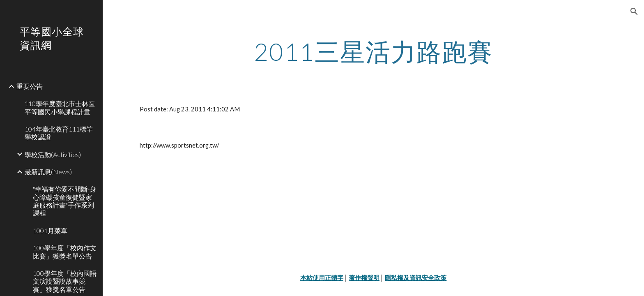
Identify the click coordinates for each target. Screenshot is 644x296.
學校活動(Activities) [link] (53, 154)
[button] (634, 12)
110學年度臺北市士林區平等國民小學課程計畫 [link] (60, 107)
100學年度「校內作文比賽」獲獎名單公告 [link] (65, 252)
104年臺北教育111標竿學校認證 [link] (59, 133)
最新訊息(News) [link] (48, 172)
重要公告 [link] (30, 86)
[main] (373, 51)
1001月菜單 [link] (50, 230)
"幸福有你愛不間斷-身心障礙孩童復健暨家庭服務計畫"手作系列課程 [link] (64, 201)
